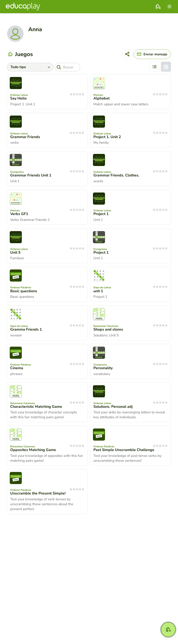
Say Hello (18, 98)
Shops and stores (108, 329)
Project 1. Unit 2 (107, 137)
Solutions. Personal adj (113, 407)
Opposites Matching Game (33, 450)
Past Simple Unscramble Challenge (124, 450)
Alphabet (102, 98)
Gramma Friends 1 (26, 329)
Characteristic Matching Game (36, 407)
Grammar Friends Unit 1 (31, 175)
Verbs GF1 (19, 214)
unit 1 (98, 291)
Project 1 (101, 214)
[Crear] (168, 630)
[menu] (169, 7)
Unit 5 (15, 252)
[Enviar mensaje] (151, 54)
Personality (103, 368)
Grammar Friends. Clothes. (116, 175)
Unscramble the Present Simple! (38, 493)
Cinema (17, 368)
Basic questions (24, 291)
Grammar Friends (25, 137)
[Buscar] (68, 67)
